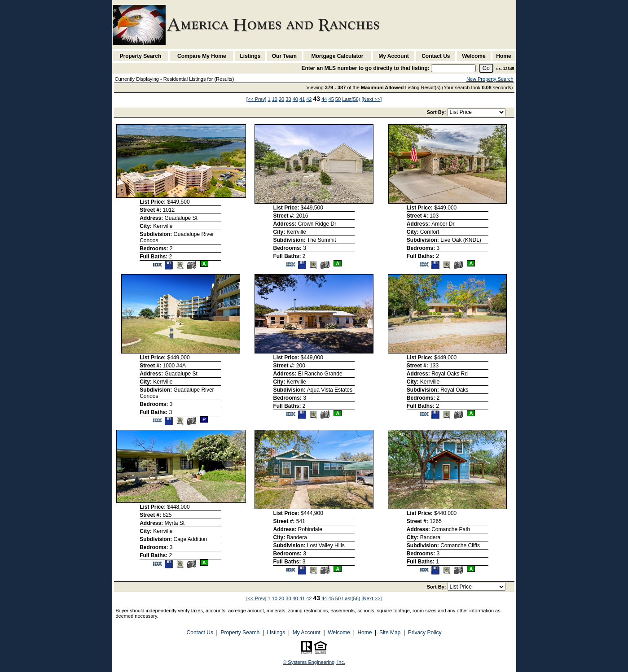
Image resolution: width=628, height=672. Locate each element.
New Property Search (490, 79)
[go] (486, 68)
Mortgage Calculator (337, 56)
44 (324, 99)
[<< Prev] (257, 99)
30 (288, 99)
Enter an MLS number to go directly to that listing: (365, 68)
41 (302, 99)
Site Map (390, 633)
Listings (250, 56)
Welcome (474, 56)
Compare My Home (202, 56)
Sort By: (437, 112)
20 (281, 99)
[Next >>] (372, 99)
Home (503, 56)
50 (338, 99)
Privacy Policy (425, 633)
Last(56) (351, 99)
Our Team (284, 56)
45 (331, 99)
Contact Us (436, 56)
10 (275, 99)
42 (309, 99)
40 (295, 99)
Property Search (141, 56)
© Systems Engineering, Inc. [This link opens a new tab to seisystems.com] (314, 662)
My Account (394, 56)
